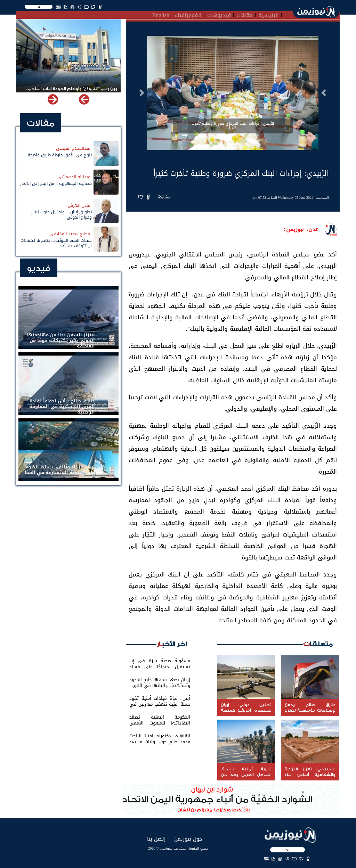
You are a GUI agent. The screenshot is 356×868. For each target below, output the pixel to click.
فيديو (39, 268)
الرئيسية (269, 14)
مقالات (245, 14)
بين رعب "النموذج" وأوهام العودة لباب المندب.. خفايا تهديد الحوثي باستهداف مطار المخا (72, 92)
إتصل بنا (156, 839)
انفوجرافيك (188, 14)
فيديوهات (219, 14)
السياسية (322, 198)
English (161, 14)
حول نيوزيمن (188, 839)
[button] (324, 93)
